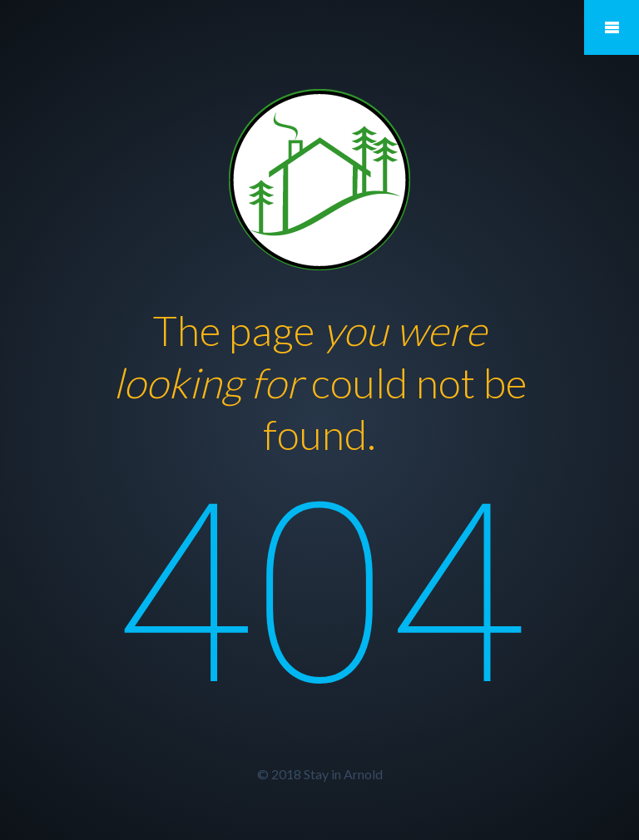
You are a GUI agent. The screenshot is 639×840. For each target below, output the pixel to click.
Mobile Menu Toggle (612, 27)
